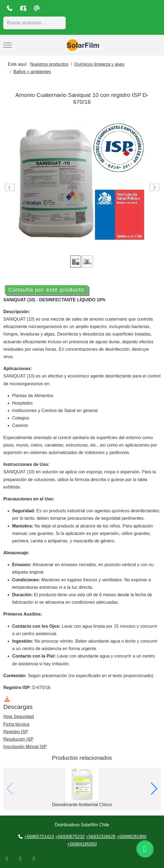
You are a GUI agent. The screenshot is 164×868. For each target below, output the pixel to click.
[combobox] (35, 23)
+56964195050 (82, 844)
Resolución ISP (18, 739)
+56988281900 (132, 837)
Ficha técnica (16, 724)
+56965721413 (39, 837)
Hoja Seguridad (18, 717)
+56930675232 (70, 837)
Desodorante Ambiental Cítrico (82, 805)
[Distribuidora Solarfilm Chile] (82, 45)
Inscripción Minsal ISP (25, 747)
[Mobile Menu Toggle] (7, 45)
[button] (154, 789)
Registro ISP (16, 732)
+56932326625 (101, 837)
